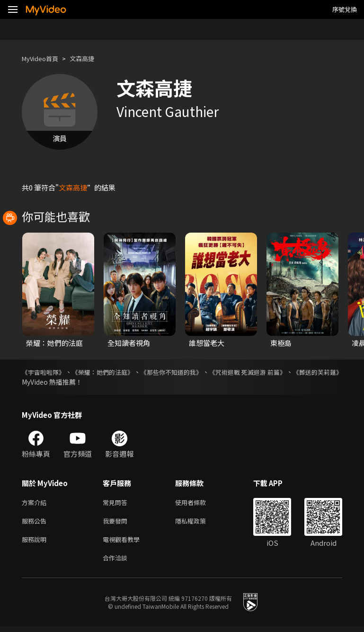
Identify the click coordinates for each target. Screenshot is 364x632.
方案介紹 (36, 503)
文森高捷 (90, 59)
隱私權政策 (199, 523)
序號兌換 (345, 9)
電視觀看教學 (124, 543)
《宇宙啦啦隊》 (45, 372)
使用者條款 (199, 503)
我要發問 (117, 523)
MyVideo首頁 (43, 59)
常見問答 (117, 503)
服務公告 (36, 523)
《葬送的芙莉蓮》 (48, 382)
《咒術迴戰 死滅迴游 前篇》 (290, 372)
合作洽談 (117, 563)
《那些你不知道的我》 (199, 372)
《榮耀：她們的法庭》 (117, 372)
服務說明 (36, 543)
